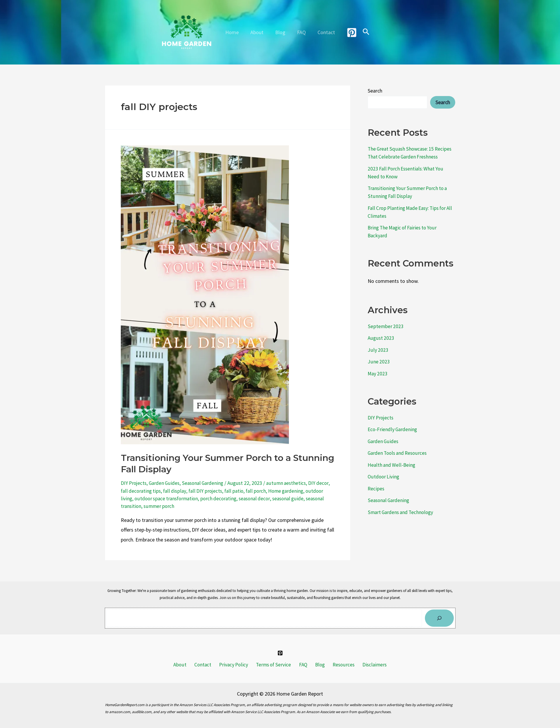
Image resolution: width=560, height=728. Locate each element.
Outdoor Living (384, 477)
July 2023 (378, 350)
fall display (191, 491)
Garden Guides (166, 483)
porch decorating (242, 498)
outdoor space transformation (187, 498)
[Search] (439, 618)
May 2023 (378, 373)
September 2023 (385, 326)
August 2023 (381, 338)
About (258, 32)
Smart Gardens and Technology (402, 512)
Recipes (376, 488)
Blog (280, 32)
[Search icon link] (363, 32)
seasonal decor (279, 498)
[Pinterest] (349, 33)
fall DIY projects (222, 491)
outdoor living (136, 498)
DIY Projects (134, 483)
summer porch (181, 506)
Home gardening (304, 491)
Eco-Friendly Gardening (393, 429)
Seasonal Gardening (206, 483)
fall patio (251, 491)
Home (234, 32)
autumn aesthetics (291, 483)
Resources (339, 665)
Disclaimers (368, 665)
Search (375, 91)
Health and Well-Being (392, 465)
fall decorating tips (156, 491)
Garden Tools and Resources (399, 453)
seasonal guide (314, 498)
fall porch (273, 491)
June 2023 (379, 362)
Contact (324, 32)
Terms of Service (274, 665)
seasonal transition (142, 506)
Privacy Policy (236, 665)
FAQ (300, 32)
